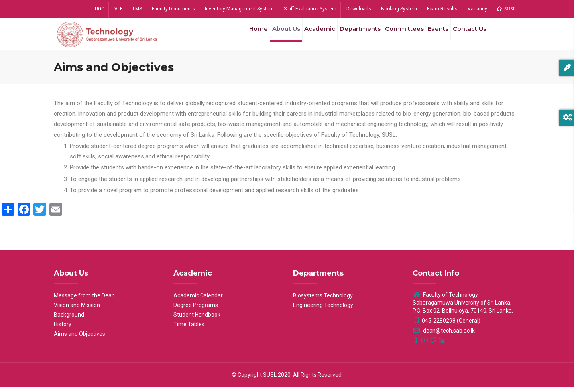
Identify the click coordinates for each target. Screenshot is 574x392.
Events (433, 35)
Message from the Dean (84, 301)
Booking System (399, 9)
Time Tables (189, 329)
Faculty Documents (173, 9)
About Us (271, 35)
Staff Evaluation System (310, 9)
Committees (397, 35)
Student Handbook (197, 320)
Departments (351, 35)
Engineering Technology (323, 310)
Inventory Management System (239, 9)
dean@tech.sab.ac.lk (444, 336)
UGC (100, 9)
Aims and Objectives (80, 339)
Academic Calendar (198, 301)
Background (69, 320)
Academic (308, 35)
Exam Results (442, 9)
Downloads (359, 9)
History (63, 329)
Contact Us (468, 35)
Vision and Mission (77, 310)
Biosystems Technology (323, 301)
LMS (137, 9)
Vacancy (477, 9)
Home (241, 35)
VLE (119, 9)
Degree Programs (196, 310)
